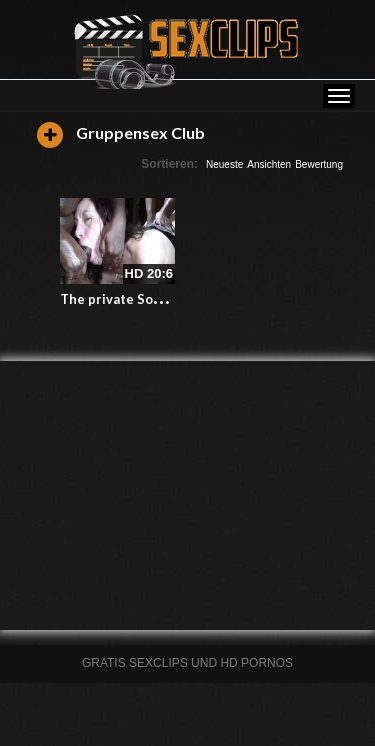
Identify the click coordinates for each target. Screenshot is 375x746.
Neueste (224, 164)
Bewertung (319, 164)
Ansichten (269, 164)
